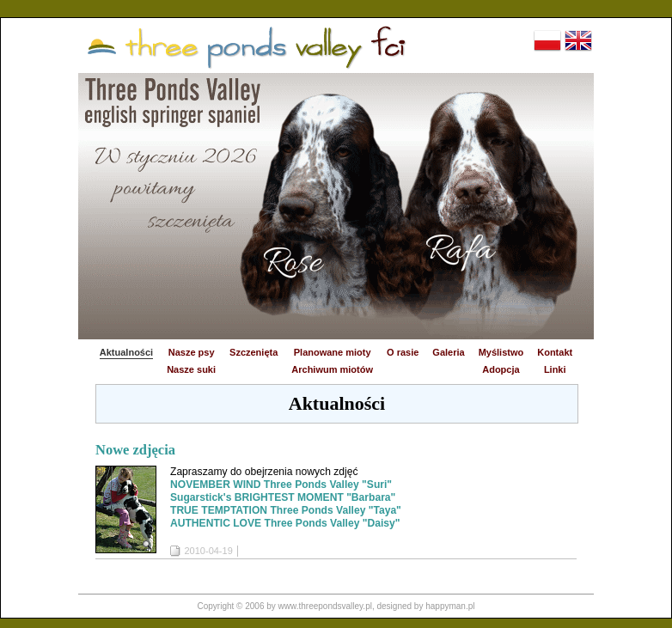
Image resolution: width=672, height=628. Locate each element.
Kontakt (555, 352)
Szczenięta (254, 352)
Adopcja (501, 369)
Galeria (448, 352)
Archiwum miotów (332, 369)
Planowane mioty (333, 352)
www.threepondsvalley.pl (325, 606)
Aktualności (126, 352)
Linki (555, 369)
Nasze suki (191, 369)
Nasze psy (192, 352)
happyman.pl (450, 606)
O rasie (403, 352)
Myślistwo (501, 352)
